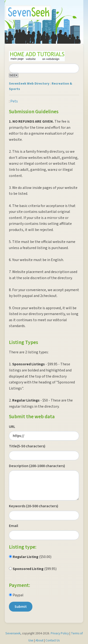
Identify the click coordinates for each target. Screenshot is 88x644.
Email (13, 526)
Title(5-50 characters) (27, 446)
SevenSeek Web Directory (29, 84)
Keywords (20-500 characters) (34, 506)
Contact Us (53, 640)
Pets (14, 101)
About (39, 640)
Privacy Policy (60, 633)
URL (12, 427)
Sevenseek (13, 633)
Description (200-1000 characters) (37, 466)
